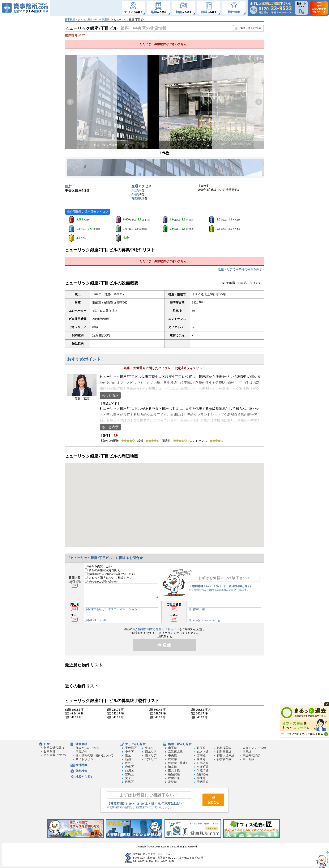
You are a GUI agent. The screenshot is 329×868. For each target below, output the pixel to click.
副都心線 (203, 774)
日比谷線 (203, 763)
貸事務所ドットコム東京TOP (81, 20)
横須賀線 (174, 774)
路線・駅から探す (180, 744)
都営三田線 (224, 752)
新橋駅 (136, 194)
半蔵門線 (203, 771)
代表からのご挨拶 (87, 748)
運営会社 (81, 744)
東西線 (201, 759)
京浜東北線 (175, 752)
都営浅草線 (224, 748)
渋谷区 (129, 763)
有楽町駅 (137, 199)
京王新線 (248, 759)
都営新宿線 (224, 759)
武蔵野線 (174, 778)
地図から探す (84, 777)
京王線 (247, 752)
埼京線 (172, 767)
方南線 (201, 755)
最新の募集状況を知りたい (104, 570)
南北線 (201, 778)
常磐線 (172, 782)
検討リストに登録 (251, 28)
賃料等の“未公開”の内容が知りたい (110, 574)
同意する (165, 637)
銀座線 (201, 748)
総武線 (172, 759)
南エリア (151, 755)
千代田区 (131, 748)
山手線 (172, 748)
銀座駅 (106, 20)
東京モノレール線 (254, 748)
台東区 (129, 767)
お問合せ (50, 751)
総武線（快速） (178, 763)
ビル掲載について (55, 755)
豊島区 (129, 774)
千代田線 (203, 782)
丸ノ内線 (203, 752)
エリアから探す (135, 744)
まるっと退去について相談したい (109, 578)
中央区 (129, 752)
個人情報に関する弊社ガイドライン (156, 629)
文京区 (129, 778)
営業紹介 (81, 752)
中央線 (172, 755)
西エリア (151, 752)
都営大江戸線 (226, 755)
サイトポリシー (86, 759)
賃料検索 (81, 771)
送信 (164, 645)
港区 (128, 755)
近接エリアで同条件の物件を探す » (241, 269)
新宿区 (129, 759)
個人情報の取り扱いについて (95, 755)
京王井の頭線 (251, 755)
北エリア (151, 759)
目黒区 (129, 782)
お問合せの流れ (54, 747)
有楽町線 (203, 767)
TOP (47, 744)
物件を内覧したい (98, 566)
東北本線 (174, 771)
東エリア (151, 748)
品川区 (129, 771)
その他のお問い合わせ (101, 582)
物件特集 (81, 765)
